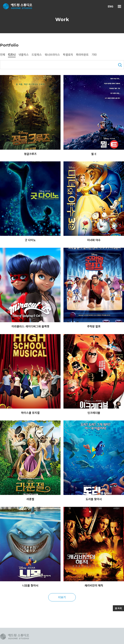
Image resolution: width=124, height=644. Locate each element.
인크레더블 (94, 413)
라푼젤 (30, 499)
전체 (3, 55)
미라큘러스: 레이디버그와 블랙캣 (30, 326)
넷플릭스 (24, 55)
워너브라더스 (52, 55)
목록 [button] (118, 608)
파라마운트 (82, 55)
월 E (94, 154)
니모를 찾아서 (30, 586)
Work (62, 19)
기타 (94, 55)
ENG (111, 6)
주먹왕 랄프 (94, 326)
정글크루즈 (30, 154)
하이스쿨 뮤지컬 (30, 413)
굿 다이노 (30, 240)
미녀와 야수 (94, 240)
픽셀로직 (68, 55)
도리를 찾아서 (94, 499)
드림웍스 (37, 55)
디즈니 (12, 55)
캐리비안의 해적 (94, 586)
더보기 (62, 597)
